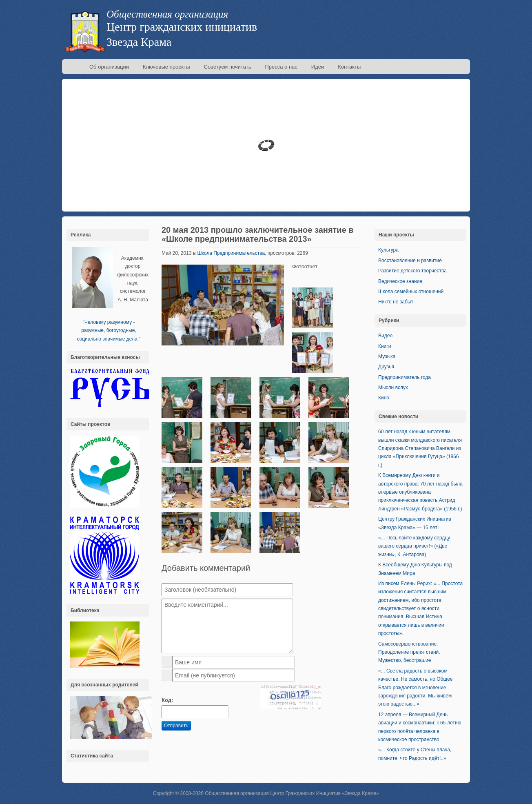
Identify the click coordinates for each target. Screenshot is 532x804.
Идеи (318, 67)
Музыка (387, 356)
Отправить (176, 726)
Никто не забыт (396, 302)
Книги (385, 346)
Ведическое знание (400, 281)
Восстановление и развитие (410, 261)
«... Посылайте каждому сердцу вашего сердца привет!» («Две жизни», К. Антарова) (414, 546)
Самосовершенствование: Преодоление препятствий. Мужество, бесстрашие (409, 652)
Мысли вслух (393, 388)
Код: (167, 700)
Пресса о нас (281, 67)
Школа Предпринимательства (231, 253)
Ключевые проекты (166, 67)
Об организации (109, 67)
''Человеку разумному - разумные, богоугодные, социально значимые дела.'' (109, 331)
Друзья (386, 367)
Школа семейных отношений (411, 292)
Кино (384, 398)
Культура (388, 250)
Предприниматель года (405, 377)
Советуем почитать (228, 67)
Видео (385, 336)
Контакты (349, 67)
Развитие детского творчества (412, 271)
